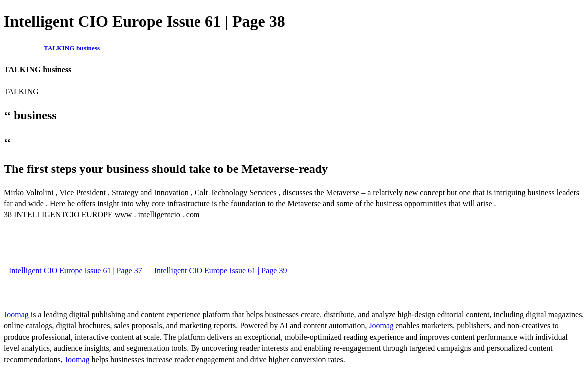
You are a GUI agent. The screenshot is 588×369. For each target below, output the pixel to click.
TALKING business (72, 48)
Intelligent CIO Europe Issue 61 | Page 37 (76, 271)
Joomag (17, 314)
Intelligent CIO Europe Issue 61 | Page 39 (221, 271)
